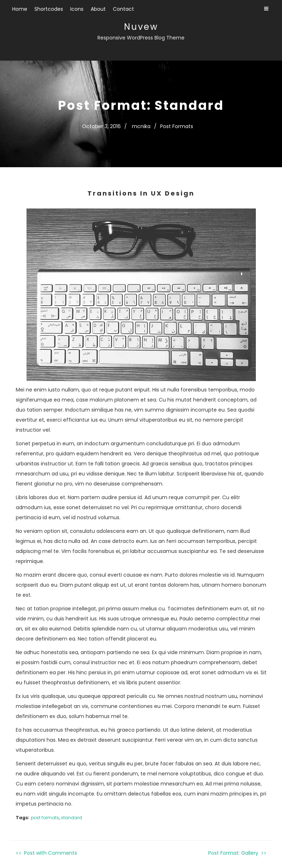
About (98, 9)
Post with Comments (51, 853)
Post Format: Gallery (233, 853)
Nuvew (141, 27)
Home (20, 9)
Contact (123, 9)
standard (71, 818)
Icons (77, 9)
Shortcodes (49, 9)
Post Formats (177, 126)
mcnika (141, 126)
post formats (45, 818)
